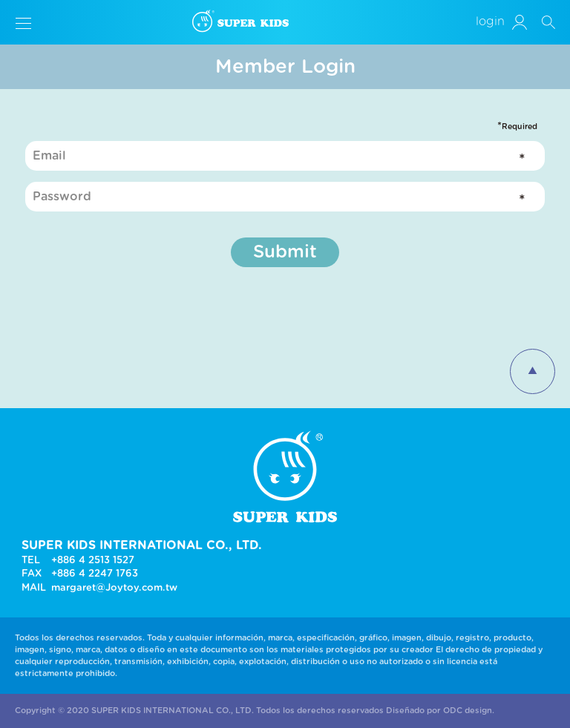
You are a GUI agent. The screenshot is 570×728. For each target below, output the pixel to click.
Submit (285, 252)
